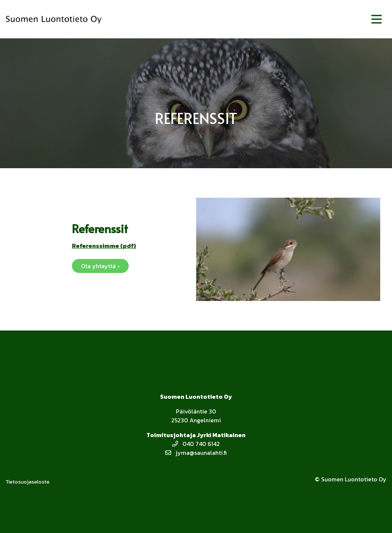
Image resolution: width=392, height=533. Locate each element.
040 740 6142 (196, 444)
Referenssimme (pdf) (104, 246)
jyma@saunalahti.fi (196, 453)
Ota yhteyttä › (100, 266)
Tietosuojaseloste (27, 482)
